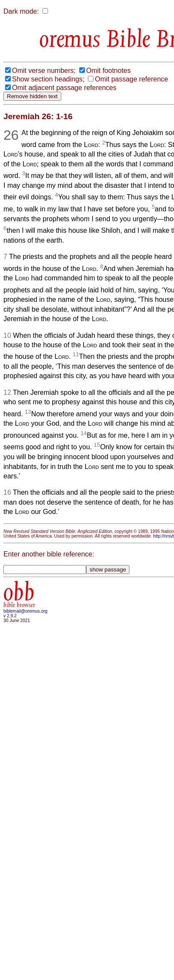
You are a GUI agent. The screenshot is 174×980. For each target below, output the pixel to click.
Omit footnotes (108, 71)
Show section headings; (48, 79)
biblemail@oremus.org (25, 611)
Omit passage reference (131, 79)
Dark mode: (21, 11)
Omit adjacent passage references (64, 88)
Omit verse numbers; (44, 71)
